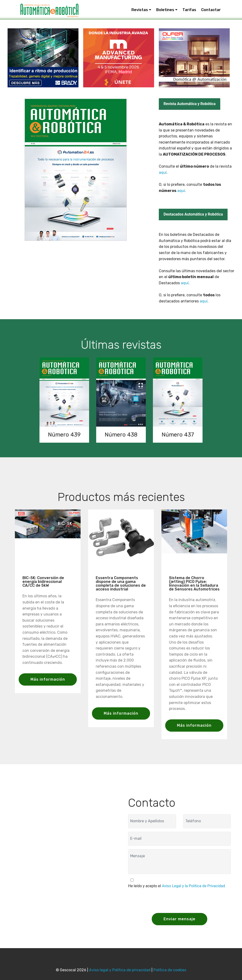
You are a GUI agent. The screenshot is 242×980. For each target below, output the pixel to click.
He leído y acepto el (177, 886)
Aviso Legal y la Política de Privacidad (193, 886)
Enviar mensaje (179, 919)
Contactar (211, 10)
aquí (163, 172)
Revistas (140, 10)
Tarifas (189, 10)
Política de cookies (170, 970)
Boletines (165, 10)
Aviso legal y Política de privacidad (120, 970)
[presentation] (164, 900)
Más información (48, 679)
